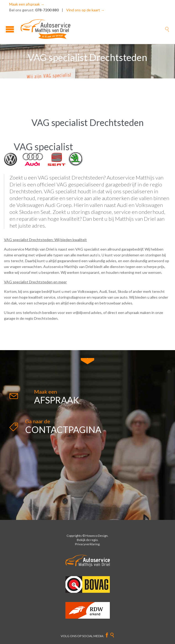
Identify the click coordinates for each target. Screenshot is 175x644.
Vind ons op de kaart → (85, 10)
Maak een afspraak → (27, 4)
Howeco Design (97, 536)
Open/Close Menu (10, 29)
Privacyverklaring (87, 544)
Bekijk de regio (87, 540)
